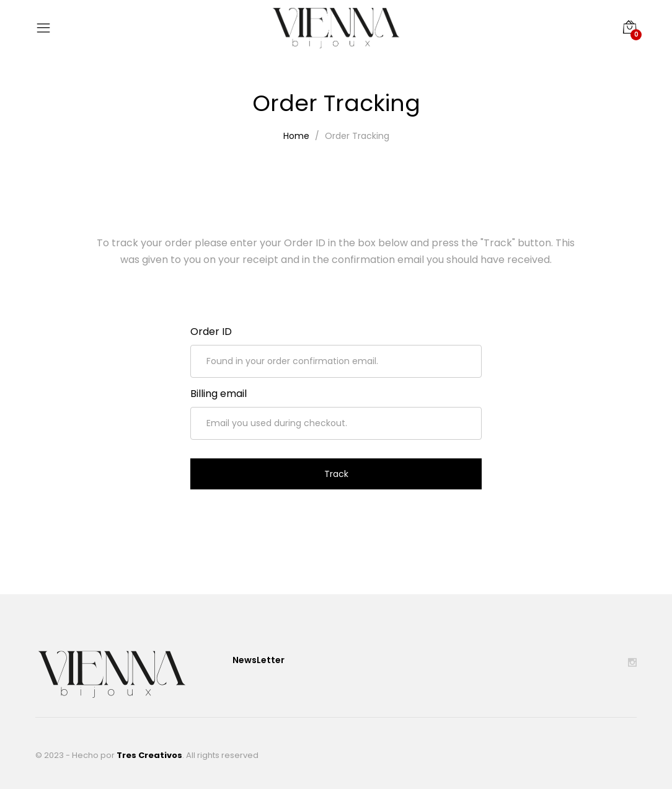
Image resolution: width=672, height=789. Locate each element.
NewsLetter (259, 660)
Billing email (219, 394)
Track (336, 474)
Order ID (211, 332)
